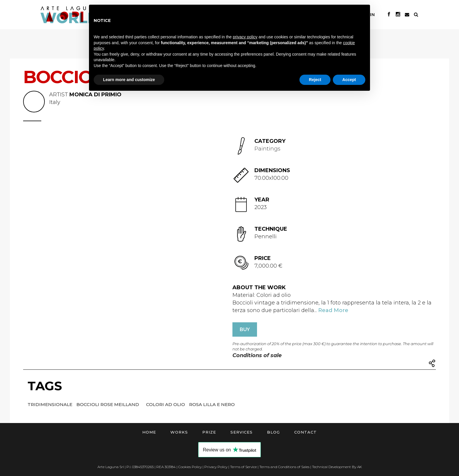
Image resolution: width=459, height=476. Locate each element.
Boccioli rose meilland (108, 404)
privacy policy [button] (245, 37)
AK (359, 467)
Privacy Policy (216, 467)
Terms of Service (243, 467)
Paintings (267, 149)
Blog (273, 432)
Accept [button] (349, 80)
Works (179, 432)
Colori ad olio (166, 404)
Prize (209, 432)
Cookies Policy (190, 467)
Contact (305, 432)
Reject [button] (315, 80)
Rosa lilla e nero (212, 404)
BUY (245, 329)
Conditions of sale (257, 355)
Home (149, 432)
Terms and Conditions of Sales (284, 467)
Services (242, 432)
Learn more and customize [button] (129, 80)
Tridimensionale (50, 404)
